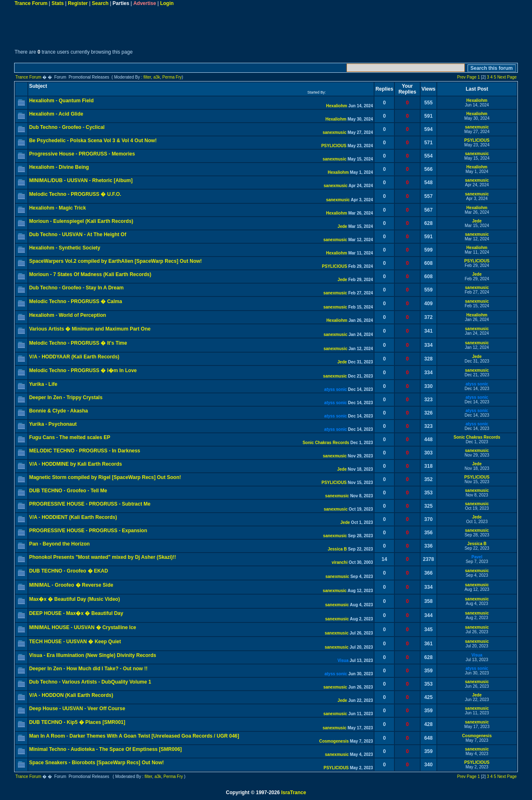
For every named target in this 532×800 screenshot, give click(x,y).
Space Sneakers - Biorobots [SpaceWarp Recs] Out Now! (96, 763)
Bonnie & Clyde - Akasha (59, 411)
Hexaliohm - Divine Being (59, 167)
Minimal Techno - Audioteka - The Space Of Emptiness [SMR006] (105, 749)
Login (167, 3)
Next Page (507, 77)
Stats (58, 3)
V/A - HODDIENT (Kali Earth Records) (73, 517)
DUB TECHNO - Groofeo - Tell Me (68, 491)
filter (147, 77)
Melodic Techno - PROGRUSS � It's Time (78, 343)
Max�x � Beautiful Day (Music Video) (75, 599)
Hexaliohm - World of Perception (68, 315)
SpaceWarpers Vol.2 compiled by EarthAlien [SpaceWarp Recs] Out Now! (116, 261)
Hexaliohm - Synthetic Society (65, 248)
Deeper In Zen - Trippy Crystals (66, 398)
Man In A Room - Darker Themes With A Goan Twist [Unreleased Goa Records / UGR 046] (134, 736)
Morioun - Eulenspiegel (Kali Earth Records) (81, 221)
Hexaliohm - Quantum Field (61, 101)
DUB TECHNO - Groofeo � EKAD (69, 571)
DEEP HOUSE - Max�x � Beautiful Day (76, 613)
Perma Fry (172, 77)
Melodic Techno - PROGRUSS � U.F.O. (75, 194)
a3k (157, 77)
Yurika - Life (43, 384)
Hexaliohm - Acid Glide (56, 114)
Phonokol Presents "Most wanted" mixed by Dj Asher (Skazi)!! (103, 557)
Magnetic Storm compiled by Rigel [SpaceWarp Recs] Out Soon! (105, 477)
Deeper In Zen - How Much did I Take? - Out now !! (88, 669)
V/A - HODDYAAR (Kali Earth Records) (74, 357)
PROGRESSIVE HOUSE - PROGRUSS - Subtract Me (90, 504)
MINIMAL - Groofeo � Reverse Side (71, 585)
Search (100, 3)
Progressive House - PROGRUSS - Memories (82, 154)
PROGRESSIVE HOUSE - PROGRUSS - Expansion (88, 531)
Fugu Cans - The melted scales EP (70, 437)
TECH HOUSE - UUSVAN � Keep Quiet (75, 642)
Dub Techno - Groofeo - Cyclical (67, 127)
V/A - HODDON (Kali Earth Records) (71, 695)
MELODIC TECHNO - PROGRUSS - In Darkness (85, 451)
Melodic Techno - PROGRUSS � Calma (76, 301)
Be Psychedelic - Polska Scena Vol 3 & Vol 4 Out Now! (93, 141)
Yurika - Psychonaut (53, 424)
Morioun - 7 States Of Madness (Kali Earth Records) (90, 274)
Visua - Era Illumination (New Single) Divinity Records (93, 655)
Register (78, 3)
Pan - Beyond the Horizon (59, 544)
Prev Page (467, 77)
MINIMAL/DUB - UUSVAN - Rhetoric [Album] (81, 180)
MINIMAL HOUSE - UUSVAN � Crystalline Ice (83, 627)
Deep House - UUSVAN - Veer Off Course (77, 709)
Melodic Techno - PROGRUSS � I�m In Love (83, 370)
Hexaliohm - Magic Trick (58, 208)
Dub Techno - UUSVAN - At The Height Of (78, 235)
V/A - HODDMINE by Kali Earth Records (76, 464)
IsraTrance (293, 793)
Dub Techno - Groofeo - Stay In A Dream (76, 288)
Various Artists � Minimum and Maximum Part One (90, 329)
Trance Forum (31, 3)
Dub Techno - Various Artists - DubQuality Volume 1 (90, 682)
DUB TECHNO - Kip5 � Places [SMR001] (77, 722)
